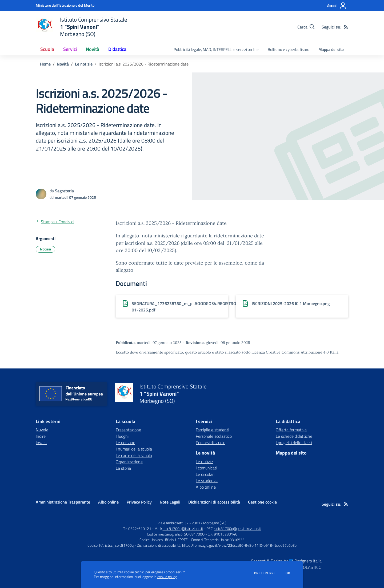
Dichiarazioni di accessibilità (214, 502)
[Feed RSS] (346, 27)
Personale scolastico (214, 436)
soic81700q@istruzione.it (183, 528)
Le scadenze (207, 481)
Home (45, 64)
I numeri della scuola (134, 449)
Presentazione (128, 430)
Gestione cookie (262, 502)
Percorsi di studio (211, 443)
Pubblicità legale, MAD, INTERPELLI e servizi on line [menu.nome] (216, 49)
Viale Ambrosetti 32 (173, 523)
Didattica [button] (117, 49)
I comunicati (206, 468)
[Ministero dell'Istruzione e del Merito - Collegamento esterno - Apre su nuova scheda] (65, 5)
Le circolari (205, 474)
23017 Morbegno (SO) (209, 523)
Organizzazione (129, 462)
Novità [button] (93, 49)
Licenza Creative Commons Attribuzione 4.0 (290, 352)
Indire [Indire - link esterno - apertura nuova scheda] (41, 436)
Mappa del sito (331, 49)
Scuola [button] (47, 49)
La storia (123, 468)
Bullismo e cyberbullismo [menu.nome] (289, 49)
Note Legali (170, 502)
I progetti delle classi (294, 443)
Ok (288, 573)
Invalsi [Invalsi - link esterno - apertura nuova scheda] (41, 443)
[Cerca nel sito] (306, 27)
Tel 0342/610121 (137, 528)
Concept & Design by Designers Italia (286, 561)
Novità (63, 64)
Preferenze (265, 573)
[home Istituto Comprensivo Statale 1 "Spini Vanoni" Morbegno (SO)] (81, 27)
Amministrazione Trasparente (63, 502)
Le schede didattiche (294, 436)
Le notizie (84, 64)
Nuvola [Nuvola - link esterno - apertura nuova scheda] (42, 430)
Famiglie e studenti (212, 430)
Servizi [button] (70, 49)
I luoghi (122, 436)
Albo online (206, 487)
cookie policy (167, 577)
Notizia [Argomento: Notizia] (45, 249)
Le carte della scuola (134, 455)
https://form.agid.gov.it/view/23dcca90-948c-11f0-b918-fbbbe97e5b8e (239, 545)
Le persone (125, 443)
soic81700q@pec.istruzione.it (238, 528)
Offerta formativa (291, 430)
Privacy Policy (139, 502)
